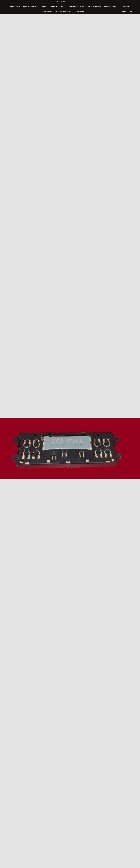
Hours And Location (112, 6)
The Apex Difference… (63, 12)
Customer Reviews (94, 6)
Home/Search (15, 6)
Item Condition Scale (76, 6)
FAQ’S (63, 6)
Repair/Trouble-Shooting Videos (35, 6)
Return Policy (80, 12)
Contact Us (126, 6)
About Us (54, 6)
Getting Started (46, 12)
